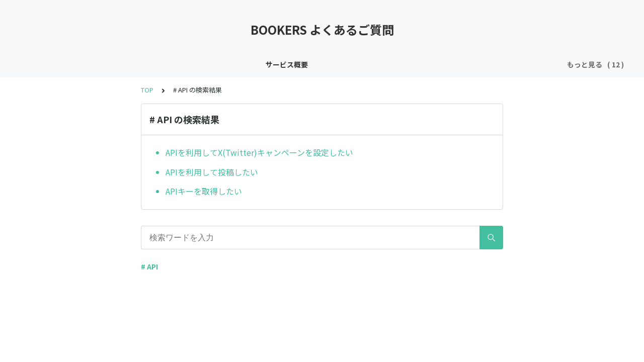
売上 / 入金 (540, 64)
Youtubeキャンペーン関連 (466, 64)
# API (149, 266)
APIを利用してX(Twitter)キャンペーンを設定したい (259, 152)
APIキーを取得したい (204, 191)
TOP (147, 90)
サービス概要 (42, 64)
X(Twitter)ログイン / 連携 (259, 64)
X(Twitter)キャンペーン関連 (363, 64)
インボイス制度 (102, 64)
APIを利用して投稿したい (212, 172)
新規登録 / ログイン (172, 64)
